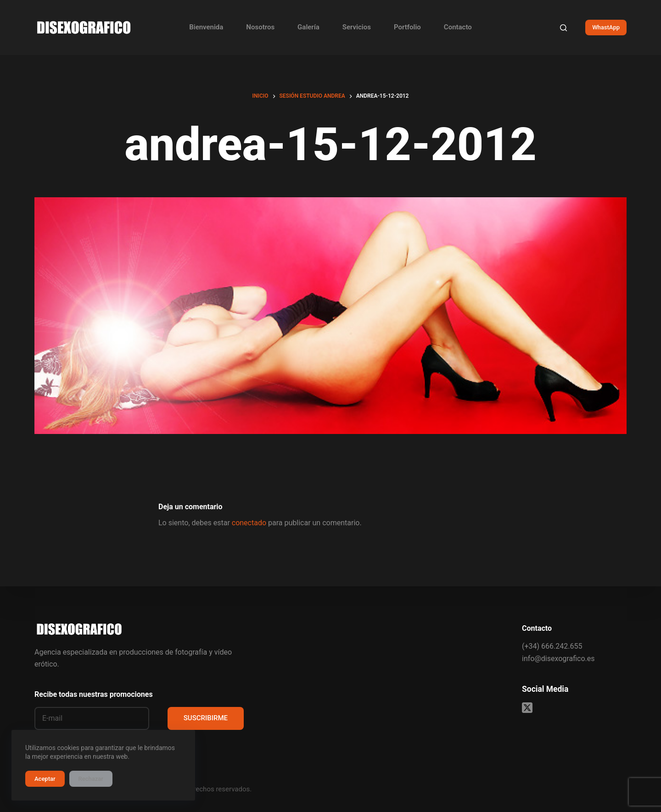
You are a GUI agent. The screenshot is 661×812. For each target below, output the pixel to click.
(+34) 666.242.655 (552, 646)
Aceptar (45, 779)
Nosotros (260, 27)
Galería (308, 27)
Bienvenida (206, 27)
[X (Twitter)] (527, 708)
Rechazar (91, 779)
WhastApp (606, 27)
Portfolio (407, 27)
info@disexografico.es (558, 659)
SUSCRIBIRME (206, 718)
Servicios (357, 27)
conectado (249, 523)
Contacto (458, 27)
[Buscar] (563, 28)
